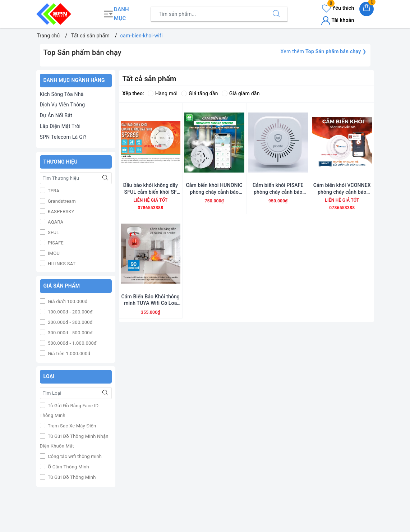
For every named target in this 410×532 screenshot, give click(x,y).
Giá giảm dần (241, 93)
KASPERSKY (61, 212)
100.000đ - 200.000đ (70, 312)
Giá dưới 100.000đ (67, 301)
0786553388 (150, 208)
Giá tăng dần (200, 93)
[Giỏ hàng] (367, 9)
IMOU (53, 253)
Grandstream (61, 201)
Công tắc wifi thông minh (74, 456)
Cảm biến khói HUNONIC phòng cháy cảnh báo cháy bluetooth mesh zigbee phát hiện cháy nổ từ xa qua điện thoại (214, 189)
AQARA (55, 222)
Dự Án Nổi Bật (56, 115)
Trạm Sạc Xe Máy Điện (72, 426)
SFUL (53, 232)
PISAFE (55, 243)
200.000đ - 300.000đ (70, 322)
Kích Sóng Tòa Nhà (62, 94)
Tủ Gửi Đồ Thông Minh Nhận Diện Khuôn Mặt (74, 441)
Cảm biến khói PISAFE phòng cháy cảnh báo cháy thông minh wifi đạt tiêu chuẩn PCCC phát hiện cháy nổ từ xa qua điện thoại (278, 189)
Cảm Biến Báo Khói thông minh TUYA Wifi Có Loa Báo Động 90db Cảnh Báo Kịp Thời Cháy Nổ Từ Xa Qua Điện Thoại (150, 300)
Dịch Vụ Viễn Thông (63, 105)
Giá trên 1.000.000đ (69, 354)
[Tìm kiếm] (276, 14)
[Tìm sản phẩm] (208, 14)
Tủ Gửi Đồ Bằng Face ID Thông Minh (69, 411)
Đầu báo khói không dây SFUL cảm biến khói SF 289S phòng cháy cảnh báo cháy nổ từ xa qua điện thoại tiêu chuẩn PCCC (150, 189)
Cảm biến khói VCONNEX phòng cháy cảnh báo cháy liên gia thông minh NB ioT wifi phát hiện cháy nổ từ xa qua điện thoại (342, 189)
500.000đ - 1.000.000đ (72, 343)
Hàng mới (163, 93)
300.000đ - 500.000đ (70, 333)
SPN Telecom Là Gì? (63, 137)
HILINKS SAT (61, 264)
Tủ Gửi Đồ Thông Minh (71, 477)
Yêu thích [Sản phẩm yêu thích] (338, 8)
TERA (53, 191)
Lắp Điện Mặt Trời (60, 126)
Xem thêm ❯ (323, 51)
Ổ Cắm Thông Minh (68, 467)
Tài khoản (338, 20)
